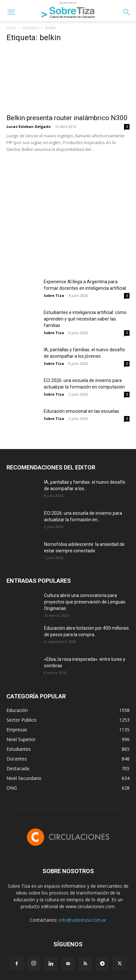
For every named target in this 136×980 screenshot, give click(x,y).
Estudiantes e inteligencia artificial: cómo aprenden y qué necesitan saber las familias (85, 319)
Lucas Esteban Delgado (28, 126)
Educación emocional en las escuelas (81, 411)
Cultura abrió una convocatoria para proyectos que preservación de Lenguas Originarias (85, 602)
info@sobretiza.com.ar (83, 920)
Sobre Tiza (54, 295)
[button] (11, 12)
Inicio (11, 28)
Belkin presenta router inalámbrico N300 (67, 118)
